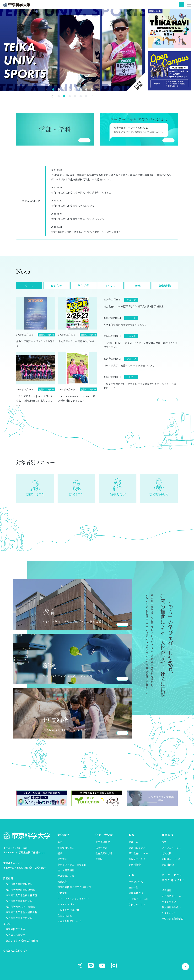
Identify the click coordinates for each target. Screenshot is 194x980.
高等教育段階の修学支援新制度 (74, 887)
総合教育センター (138, 848)
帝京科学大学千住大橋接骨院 (21, 912)
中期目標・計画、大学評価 (72, 865)
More (165, 400)
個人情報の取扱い (171, 907)
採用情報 (167, 890)
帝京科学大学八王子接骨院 (20, 907)
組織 (60, 853)
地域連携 (165, 286)
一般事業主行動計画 (68, 910)
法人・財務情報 (66, 870)
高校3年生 (76, 494)
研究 (138, 286)
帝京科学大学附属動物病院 (20, 890)
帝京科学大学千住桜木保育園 (21, 895)
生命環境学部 (103, 842)
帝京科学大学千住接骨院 (19, 918)
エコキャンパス (66, 904)
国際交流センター (138, 859)
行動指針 (62, 893)
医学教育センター (138, 853)
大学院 (99, 859)
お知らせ (56, 286)
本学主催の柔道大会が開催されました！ (125, 325)
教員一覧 (133, 842)
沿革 (60, 842)
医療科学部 (101, 848)
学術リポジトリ (137, 904)
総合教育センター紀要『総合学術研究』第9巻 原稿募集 (134, 306)
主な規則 (62, 859)
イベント (111, 286)
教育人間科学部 (104, 853)
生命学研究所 (136, 882)
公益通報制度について (70, 921)
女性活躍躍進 (65, 915)
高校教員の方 (159, 494)
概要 (164, 842)
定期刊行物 (135, 865)
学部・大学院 (104, 835)
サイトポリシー (170, 913)
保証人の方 (118, 494)
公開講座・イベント (173, 859)
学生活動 (83, 286)
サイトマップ (169, 902)
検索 (181, 5)
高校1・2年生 (35, 494)
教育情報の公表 (66, 876)
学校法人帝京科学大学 (15, 951)
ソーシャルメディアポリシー (73, 899)
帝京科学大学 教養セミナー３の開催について (129, 365)
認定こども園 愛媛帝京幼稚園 (22, 941)
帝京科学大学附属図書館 (19, 884)
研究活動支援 (136, 893)
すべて (29, 286)
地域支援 (167, 853)
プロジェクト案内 (171, 848)
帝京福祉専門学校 (15, 929)
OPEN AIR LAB (138, 899)
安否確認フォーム (171, 896)
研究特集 (133, 888)
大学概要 (63, 835)
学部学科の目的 (66, 848)
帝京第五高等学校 (15, 935)
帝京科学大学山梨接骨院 (19, 901)
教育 (131, 835)
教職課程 (62, 882)
